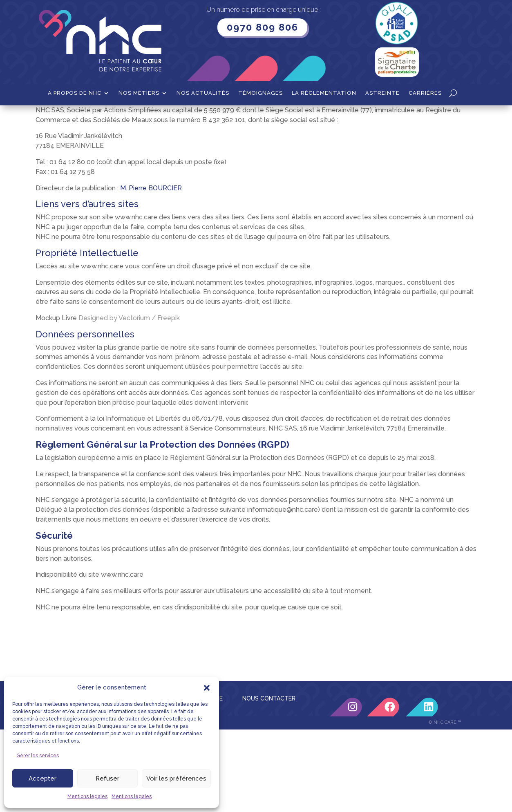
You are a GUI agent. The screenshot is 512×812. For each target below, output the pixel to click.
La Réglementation (324, 93)
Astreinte (382, 93)
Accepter (42, 779)
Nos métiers (139, 93)
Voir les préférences (176, 779)
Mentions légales (87, 796)
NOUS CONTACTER (269, 781)
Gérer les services (38, 756)
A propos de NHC (75, 93)
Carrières (425, 93)
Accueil (61, 118)
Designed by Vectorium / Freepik (129, 400)
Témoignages (260, 93)
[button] (207, 688)
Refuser (107, 779)
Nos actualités (203, 93)
